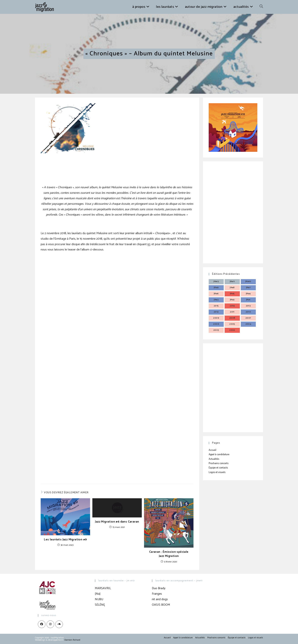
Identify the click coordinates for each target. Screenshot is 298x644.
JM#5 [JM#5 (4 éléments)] (232, 294)
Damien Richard (72, 640)
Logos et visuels (217, 472)
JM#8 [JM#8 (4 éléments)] (232, 288)
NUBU (99, 599)
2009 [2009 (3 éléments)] (216, 318)
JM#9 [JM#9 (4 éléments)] (216, 288)
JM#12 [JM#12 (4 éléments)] (216, 282)
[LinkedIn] (59, 624)
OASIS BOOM (161, 605)
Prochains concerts (219, 463)
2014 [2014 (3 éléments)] (232, 306)
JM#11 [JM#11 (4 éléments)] (232, 282)
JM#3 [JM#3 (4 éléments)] (216, 300)
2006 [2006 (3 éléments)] (216, 324)
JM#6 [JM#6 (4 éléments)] (216, 294)
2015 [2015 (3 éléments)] (216, 306)
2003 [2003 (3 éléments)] (216, 330)
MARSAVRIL (103, 588)
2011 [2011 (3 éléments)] (232, 312)
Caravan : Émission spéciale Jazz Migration (169, 554)
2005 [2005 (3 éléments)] (232, 324)
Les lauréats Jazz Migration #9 (65, 540)
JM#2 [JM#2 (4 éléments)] (232, 300)
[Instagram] (50, 624)
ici (149, 244)
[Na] (98, 594)
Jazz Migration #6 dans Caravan (117, 522)
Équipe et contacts (218, 468)
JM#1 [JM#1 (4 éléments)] (248, 300)
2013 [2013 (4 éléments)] (248, 306)
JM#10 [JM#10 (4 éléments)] (248, 282)
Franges (157, 594)
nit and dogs (160, 599)
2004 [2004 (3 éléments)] (248, 324)
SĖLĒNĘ (100, 605)
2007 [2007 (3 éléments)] (248, 318)
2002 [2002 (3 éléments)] (232, 330)
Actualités (214, 459)
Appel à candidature (219, 455)
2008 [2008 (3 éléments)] (232, 318)
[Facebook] (42, 624)
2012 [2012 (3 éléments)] (216, 312)
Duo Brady (159, 588)
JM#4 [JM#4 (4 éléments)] (248, 294)
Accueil (212, 450)
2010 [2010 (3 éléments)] (248, 312)
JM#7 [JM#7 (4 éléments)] (248, 288)
